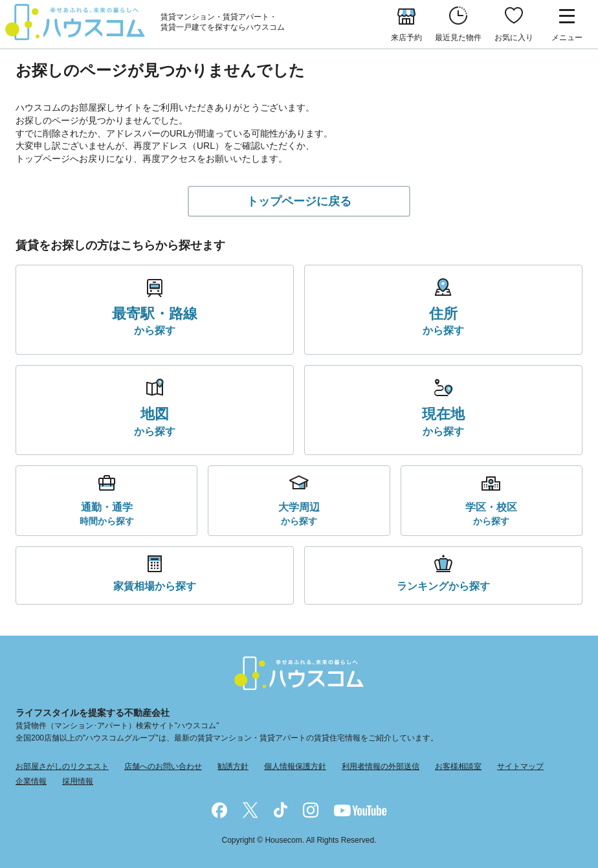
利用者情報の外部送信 (381, 766)
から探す (155, 320)
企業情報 (31, 781)
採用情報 (78, 781)
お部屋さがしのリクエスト (62, 766)
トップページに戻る (299, 201)
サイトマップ (520, 766)
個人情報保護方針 (295, 766)
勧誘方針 (233, 766)
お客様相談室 (458, 766)
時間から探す (107, 513)
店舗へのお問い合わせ (163, 766)
